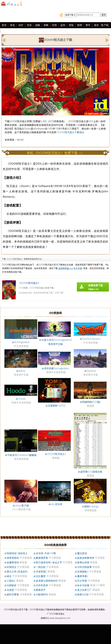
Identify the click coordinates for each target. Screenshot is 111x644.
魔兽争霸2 (83, 576)
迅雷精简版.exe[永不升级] (71, 268)
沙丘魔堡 (41, 576)
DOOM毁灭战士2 (57, 454)
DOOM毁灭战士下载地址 (71, 132)
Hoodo (22, 399)
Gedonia (91, 371)
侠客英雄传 (13, 558)
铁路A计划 (83, 594)
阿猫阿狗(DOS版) (91, 402)
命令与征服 (83, 585)
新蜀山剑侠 (83, 562)
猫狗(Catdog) (91, 506)
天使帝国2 (41, 572)
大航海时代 (42, 594)
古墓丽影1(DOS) (57, 406)
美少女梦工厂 (84, 590)
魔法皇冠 (82, 553)
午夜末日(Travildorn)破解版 (22, 455)
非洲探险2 (83, 572)
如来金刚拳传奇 (86, 558)
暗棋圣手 (41, 590)
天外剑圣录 (42, 585)
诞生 (9, 576)
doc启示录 (57, 504)
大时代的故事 (84, 567)
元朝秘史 (12, 585)
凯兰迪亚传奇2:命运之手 (49, 562)
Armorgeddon (22, 342)
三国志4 (11, 581)
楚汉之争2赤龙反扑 (17, 572)
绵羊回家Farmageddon (57, 368)
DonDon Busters (91, 339)
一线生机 (41, 567)
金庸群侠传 (13, 562)
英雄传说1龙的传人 (17, 553)
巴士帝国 (82, 581)
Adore (22, 371)
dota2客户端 (22, 505)
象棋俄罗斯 (42, 558)
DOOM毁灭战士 (57, 614)
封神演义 (12, 567)
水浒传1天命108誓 (46, 553)
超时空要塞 (13, 594)
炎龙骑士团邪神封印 (47, 581)
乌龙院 (10, 590)
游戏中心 (45, 618)
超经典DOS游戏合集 (91, 472)
